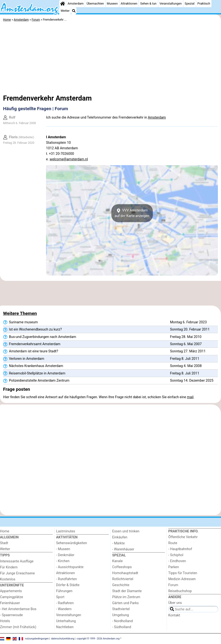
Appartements (11, 591)
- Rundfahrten (67, 579)
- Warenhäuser (123, 549)
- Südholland (122, 627)
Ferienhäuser (10, 603)
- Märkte (118, 543)
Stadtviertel (121, 609)
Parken (174, 567)
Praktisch (204, 3)
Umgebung (121, 615)
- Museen (63, 549)
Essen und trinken (126, 531)
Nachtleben (65, 627)
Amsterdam (76, 3)
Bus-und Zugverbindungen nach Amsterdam (40, 337)
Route (173, 543)
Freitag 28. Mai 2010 (186, 337)
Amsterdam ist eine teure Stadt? (31, 351)
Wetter (65, 11)
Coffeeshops (122, 567)
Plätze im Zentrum (126, 597)
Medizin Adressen (182, 579)
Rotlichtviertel (123, 579)
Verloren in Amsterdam (24, 359)
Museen (112, 3)
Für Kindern (9, 567)
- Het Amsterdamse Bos (18, 609)
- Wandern (64, 609)
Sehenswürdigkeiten (72, 543)
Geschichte (121, 585)
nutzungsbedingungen (37, 639)
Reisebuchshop (180, 591)
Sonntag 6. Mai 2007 (186, 344)
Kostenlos (8, 579)
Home (5, 531)
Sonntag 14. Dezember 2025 (192, 381)
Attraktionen (129, 3)
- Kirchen (63, 561)
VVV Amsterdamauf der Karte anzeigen (132, 213)
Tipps (5, 555)
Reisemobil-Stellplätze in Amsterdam (34, 373)
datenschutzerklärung (63, 639)
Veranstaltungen (171, 3)
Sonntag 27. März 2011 (188, 351)
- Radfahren (65, 603)
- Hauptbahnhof (180, 549)
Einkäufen (120, 537)
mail (190, 397)
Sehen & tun (148, 3)
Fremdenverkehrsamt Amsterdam (32, 344)
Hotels (5, 621)
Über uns (175, 603)
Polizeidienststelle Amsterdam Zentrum (36, 381)
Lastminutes (66, 531)
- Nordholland (122, 621)
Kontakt (174, 615)
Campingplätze (12, 597)
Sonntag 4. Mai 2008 (186, 366)
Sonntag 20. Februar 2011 (190, 329)
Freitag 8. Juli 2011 (185, 359)
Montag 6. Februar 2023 (188, 322)
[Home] (63, 4)
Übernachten (95, 3)
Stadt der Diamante (127, 591)
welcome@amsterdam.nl (69, 159)
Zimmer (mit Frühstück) (18, 627)
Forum (173, 585)
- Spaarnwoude (11, 615)
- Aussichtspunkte (70, 567)
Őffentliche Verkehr (183, 537)
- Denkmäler (65, 555)
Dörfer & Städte (68, 585)
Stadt (4, 543)
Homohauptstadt (125, 573)
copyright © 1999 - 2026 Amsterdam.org (98, 639)
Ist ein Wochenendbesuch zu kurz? (32, 330)
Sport (60, 597)
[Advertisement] (110, 59)
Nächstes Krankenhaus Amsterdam (33, 366)
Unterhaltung (66, 621)
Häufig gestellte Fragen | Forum (36, 109)
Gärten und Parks (125, 603)
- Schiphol (176, 555)
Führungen (64, 591)
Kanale (117, 561)
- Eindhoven (177, 561)
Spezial (189, 3)
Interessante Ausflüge (17, 561)
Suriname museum (20, 322)
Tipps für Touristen (183, 573)
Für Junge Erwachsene (17, 573)
